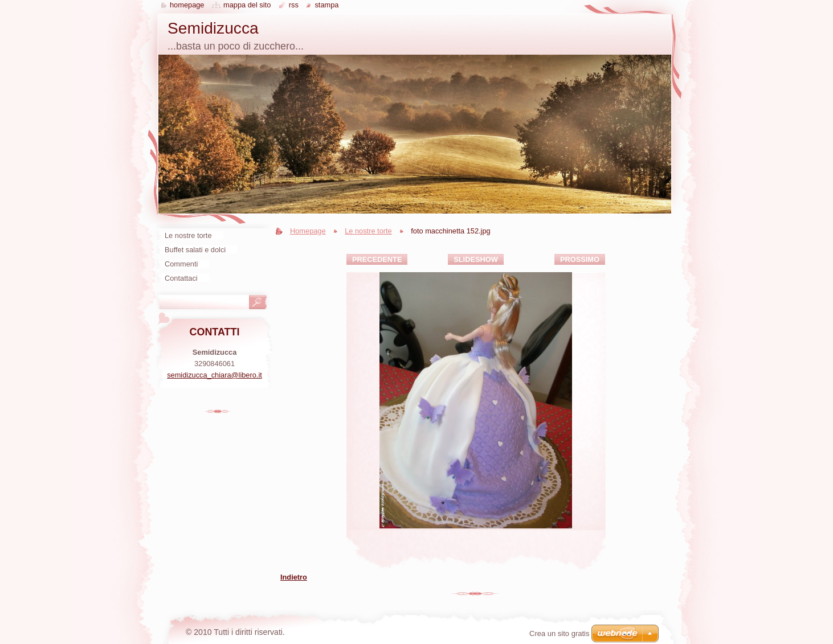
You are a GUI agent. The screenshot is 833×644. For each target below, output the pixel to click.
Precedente (377, 259)
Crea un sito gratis (560, 633)
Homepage (308, 231)
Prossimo (580, 259)
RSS (294, 5)
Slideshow (476, 259)
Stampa (326, 5)
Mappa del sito (247, 5)
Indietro (294, 577)
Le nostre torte (368, 231)
